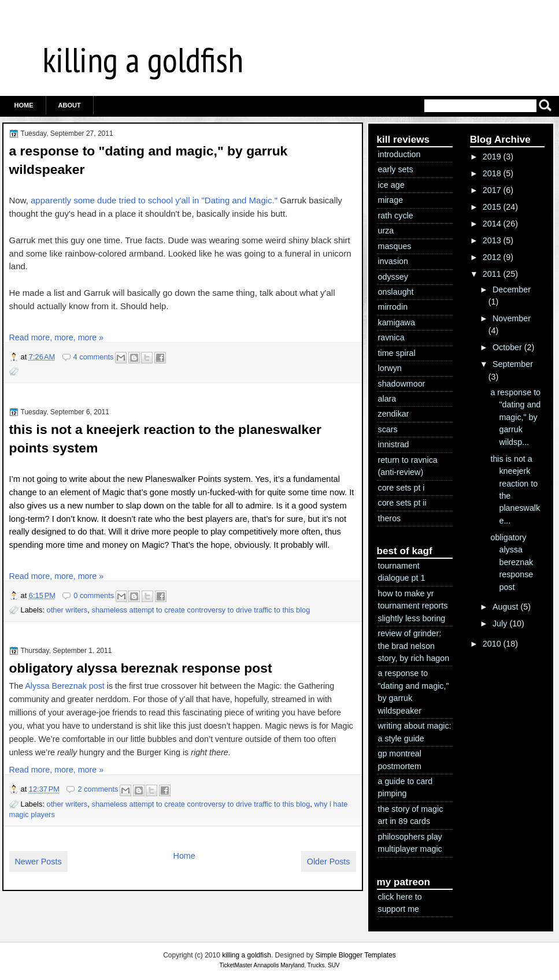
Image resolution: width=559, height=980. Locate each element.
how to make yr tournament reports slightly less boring (413, 606)
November (512, 318)
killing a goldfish (143, 60)
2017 (492, 190)
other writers (67, 610)
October (507, 347)
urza (386, 231)
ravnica (391, 337)
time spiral (397, 353)
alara (387, 399)
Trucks (316, 965)
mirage (391, 200)
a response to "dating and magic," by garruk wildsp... (515, 417)
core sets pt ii (402, 503)
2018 (492, 173)
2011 (492, 274)
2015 (492, 207)
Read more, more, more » (57, 337)
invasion (393, 261)
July (500, 623)
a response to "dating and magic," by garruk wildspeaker (149, 160)
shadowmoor (402, 384)
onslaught (396, 292)
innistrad (394, 444)
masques (395, 246)
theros (390, 518)
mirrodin (393, 307)
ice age (391, 185)
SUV (334, 965)
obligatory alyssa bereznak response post (141, 668)
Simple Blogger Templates (356, 955)
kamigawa (397, 322)
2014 (492, 224)
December (512, 289)
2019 (492, 157)
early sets (396, 169)
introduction (399, 154)
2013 (492, 240)
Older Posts (329, 862)
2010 (492, 644)
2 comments (98, 789)
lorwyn (390, 368)
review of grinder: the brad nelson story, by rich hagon (414, 646)
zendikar (394, 414)
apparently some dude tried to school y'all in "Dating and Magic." (154, 200)
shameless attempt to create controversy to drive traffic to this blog (201, 610)
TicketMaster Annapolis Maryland (262, 965)
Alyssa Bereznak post (64, 686)
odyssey (393, 277)
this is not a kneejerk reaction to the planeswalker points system (165, 439)
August (506, 607)
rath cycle (396, 216)
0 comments (94, 595)
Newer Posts (38, 862)
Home (24, 105)
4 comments (94, 357)
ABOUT (70, 105)
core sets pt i (401, 488)
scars (388, 429)
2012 (492, 257)
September (513, 364)
